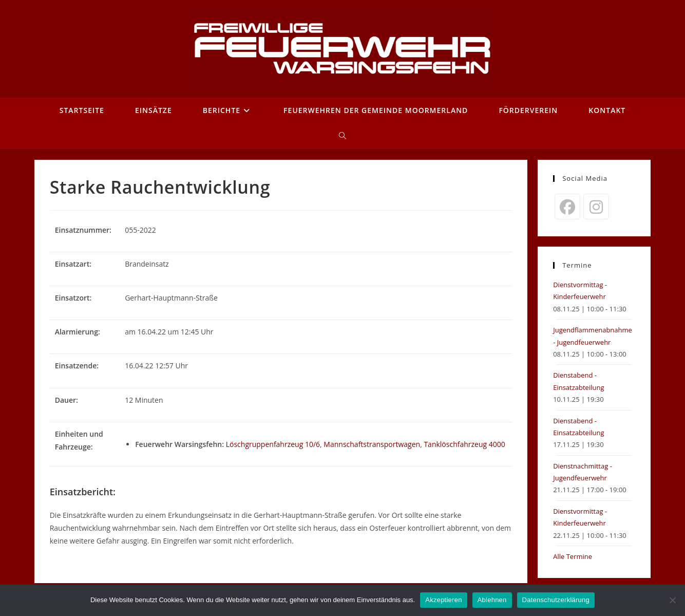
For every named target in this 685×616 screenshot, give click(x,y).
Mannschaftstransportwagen (372, 444)
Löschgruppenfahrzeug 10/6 (273, 444)
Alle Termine (573, 556)
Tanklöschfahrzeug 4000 (464, 444)
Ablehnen (492, 600)
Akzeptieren (443, 600)
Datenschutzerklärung (556, 600)
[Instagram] (596, 207)
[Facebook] (567, 207)
